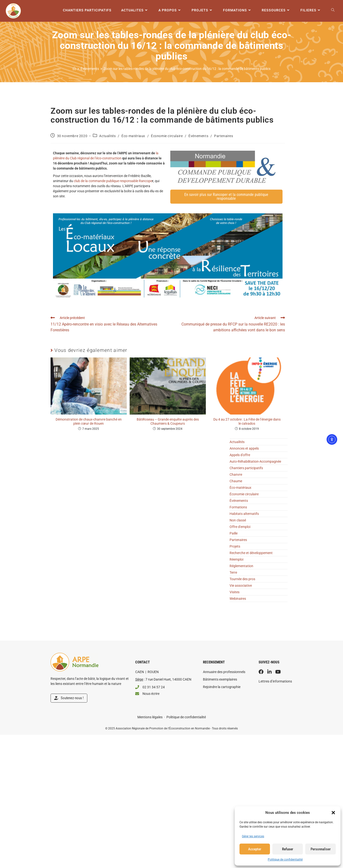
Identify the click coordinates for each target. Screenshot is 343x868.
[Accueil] (74, 69)
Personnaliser (321, 849)
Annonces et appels (244, 448)
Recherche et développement (251, 553)
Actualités (107, 136)
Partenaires (224, 136)
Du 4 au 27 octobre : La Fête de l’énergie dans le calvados (247, 421)
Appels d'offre (240, 455)
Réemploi (236, 559)
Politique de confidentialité (285, 860)
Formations (238, 507)
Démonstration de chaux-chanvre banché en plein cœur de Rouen (89, 421)
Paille (234, 533)
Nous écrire (151, 694)
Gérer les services (253, 836)
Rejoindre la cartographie (222, 687)
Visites (235, 592)
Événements (198, 136)
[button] (333, 813)
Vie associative (241, 586)
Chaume (236, 481)
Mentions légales (150, 717)
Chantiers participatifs (246, 468)
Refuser (288, 849)
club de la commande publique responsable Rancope (113, 181)
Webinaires (238, 599)
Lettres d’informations (275, 681)
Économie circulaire (167, 136)
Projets (235, 546)
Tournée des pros (242, 579)
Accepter (255, 849)
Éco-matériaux (133, 136)
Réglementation (241, 566)
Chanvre (236, 475)
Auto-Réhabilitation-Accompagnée (255, 461)
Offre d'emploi (240, 527)
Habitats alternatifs (244, 514)
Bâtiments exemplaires (220, 679)
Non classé (238, 520)
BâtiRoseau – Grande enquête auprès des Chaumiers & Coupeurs (168, 421)
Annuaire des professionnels (224, 672)
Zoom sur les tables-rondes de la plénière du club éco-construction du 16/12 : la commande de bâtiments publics (187, 69)
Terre (233, 572)
